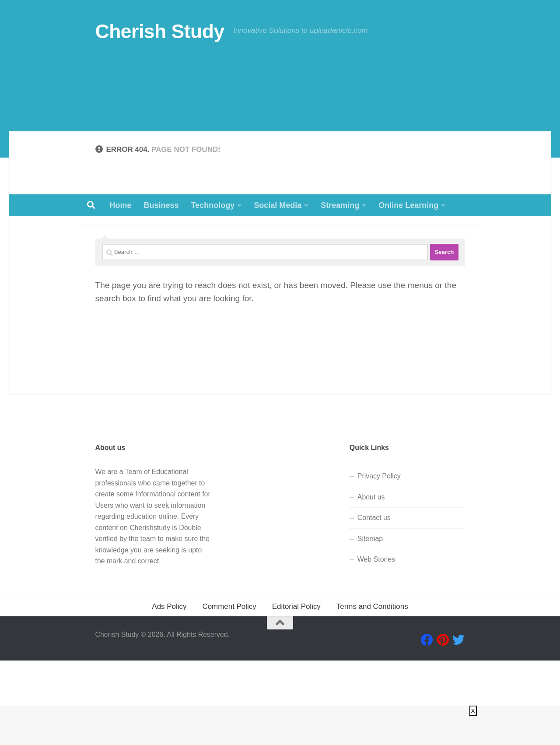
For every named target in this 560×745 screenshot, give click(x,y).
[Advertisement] (280, 129)
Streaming (340, 205)
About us (371, 582)
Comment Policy (229, 691)
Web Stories (376, 644)
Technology (213, 205)
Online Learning (408, 205)
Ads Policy (169, 691)
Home (121, 205)
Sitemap (370, 623)
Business (161, 205)
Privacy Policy (379, 561)
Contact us (374, 603)
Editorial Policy (296, 691)
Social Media (278, 205)
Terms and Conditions (372, 691)
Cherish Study (160, 31)
